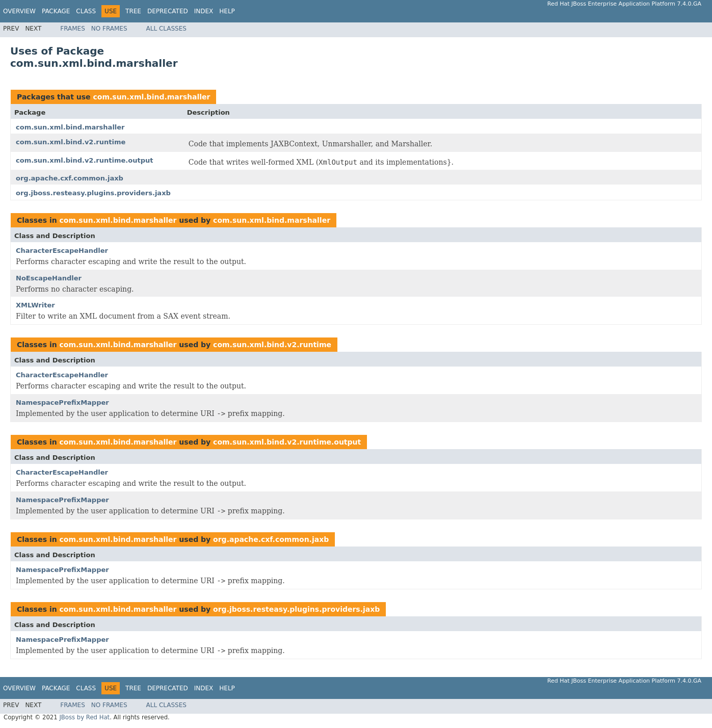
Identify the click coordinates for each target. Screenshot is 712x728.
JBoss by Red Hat (84, 717)
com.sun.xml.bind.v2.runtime (71, 142)
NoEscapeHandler (49, 278)
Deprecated (168, 11)
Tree (133, 11)
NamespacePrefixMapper (62, 402)
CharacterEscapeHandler (62, 251)
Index (204, 11)
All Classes (166, 29)
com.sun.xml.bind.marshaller (151, 97)
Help (227, 11)
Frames (73, 29)
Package (56, 11)
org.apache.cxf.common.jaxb (70, 178)
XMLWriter (35, 305)
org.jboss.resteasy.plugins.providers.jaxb (93, 193)
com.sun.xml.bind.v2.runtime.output (84, 160)
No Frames (109, 29)
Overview (19, 11)
